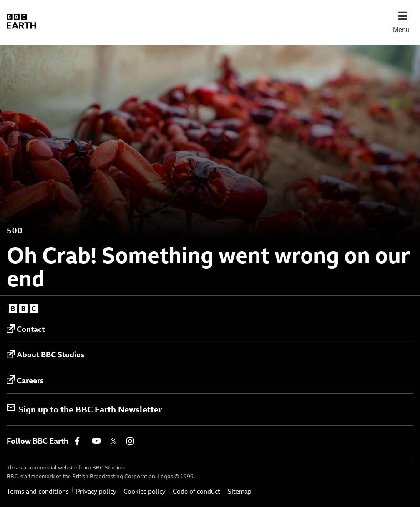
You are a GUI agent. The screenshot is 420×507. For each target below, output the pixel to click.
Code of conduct (196, 491)
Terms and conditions (38, 491)
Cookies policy (145, 491)
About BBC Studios (46, 355)
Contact (26, 329)
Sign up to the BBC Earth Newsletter (84, 409)
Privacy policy (96, 491)
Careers (25, 380)
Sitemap (240, 491)
